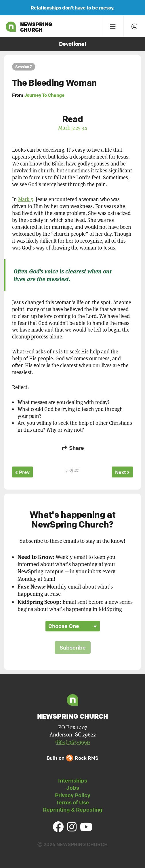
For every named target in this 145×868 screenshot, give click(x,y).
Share (72, 448)
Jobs (73, 788)
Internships (73, 781)
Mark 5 (26, 199)
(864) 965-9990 (72, 742)
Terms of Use (73, 802)
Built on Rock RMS (72, 758)
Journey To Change (44, 95)
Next (122, 472)
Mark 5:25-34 (73, 127)
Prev (22, 472)
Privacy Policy (73, 795)
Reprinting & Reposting (73, 810)
